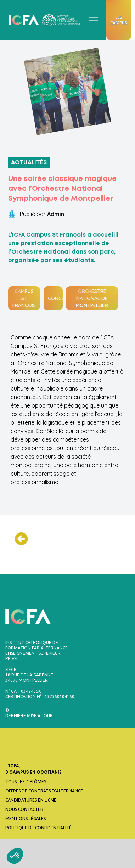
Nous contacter (24, 809)
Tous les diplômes (26, 782)
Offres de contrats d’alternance (44, 791)
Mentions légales (26, 819)
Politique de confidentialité (38, 828)
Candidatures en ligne (31, 800)
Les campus (119, 20)
